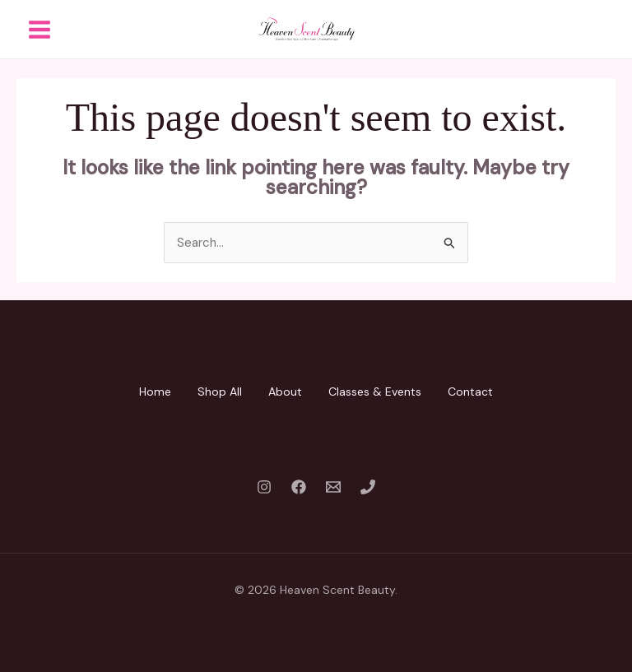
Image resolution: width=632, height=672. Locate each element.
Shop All (220, 392)
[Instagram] (264, 487)
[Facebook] (299, 487)
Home (155, 392)
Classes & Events (375, 392)
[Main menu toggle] (39, 29)
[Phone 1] (368, 487)
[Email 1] (333, 487)
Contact (470, 392)
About (285, 392)
